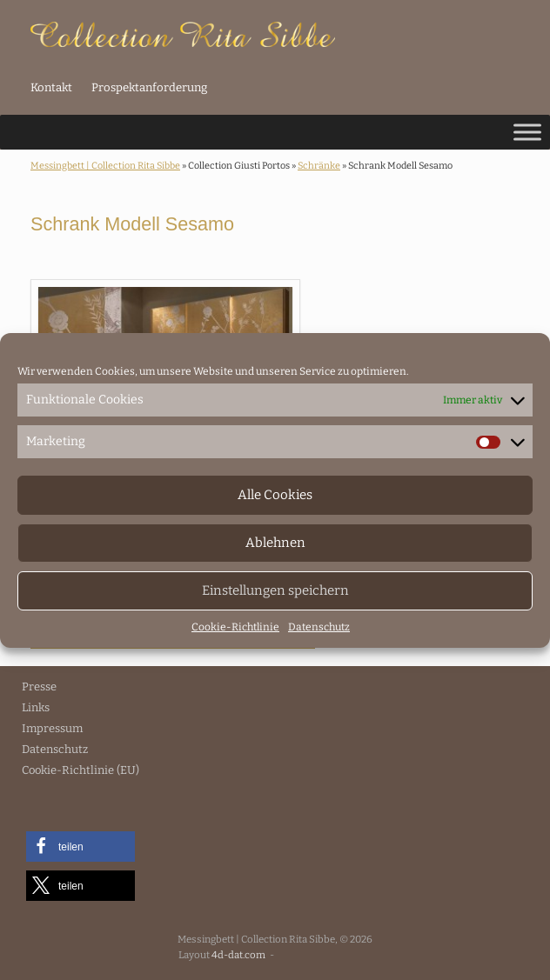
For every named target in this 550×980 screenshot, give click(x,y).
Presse (39, 687)
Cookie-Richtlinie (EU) (80, 770)
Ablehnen (275, 543)
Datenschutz (319, 627)
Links (36, 707)
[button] (80, 847)
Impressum (52, 728)
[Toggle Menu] (527, 132)
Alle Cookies (275, 495)
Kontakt (51, 87)
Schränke (319, 166)
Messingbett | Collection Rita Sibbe (105, 166)
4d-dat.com (238, 955)
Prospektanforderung (149, 87)
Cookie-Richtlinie (235, 627)
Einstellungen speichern (275, 590)
